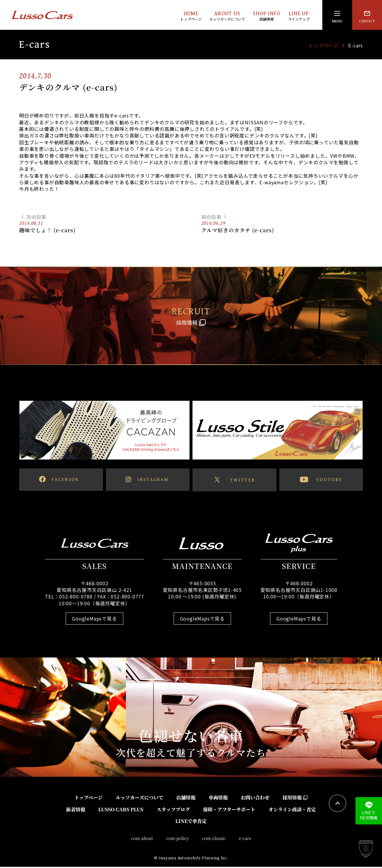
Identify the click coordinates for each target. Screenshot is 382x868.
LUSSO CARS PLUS (121, 811)
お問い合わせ (255, 799)
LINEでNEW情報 (369, 811)
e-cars (245, 840)
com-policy (178, 840)
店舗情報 (186, 799)
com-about (142, 840)
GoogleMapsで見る (94, 620)
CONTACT (367, 17)
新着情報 (76, 811)
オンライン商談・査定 (292, 811)
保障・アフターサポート (229, 811)
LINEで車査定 (191, 823)
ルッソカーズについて (140, 799)
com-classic (214, 840)
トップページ (323, 45)
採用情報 (295, 799)
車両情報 (218, 799)
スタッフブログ (173, 811)
